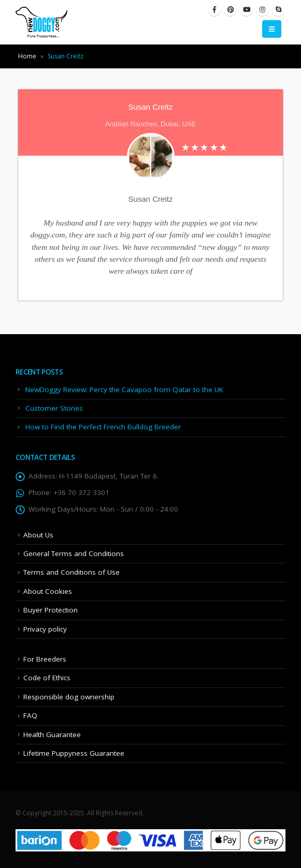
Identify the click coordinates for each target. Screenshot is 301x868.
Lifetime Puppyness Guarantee (74, 753)
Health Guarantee (52, 735)
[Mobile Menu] (272, 29)
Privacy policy (45, 629)
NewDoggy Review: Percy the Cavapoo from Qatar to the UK (124, 390)
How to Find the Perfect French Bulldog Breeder (103, 427)
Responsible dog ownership (69, 697)
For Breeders (45, 659)
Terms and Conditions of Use (71, 572)
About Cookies (48, 591)
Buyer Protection (51, 610)
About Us (38, 535)
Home (27, 56)
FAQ (30, 715)
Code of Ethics (47, 678)
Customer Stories (54, 408)
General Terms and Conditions (74, 553)
